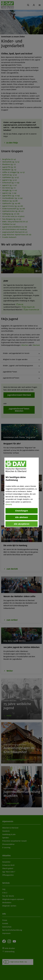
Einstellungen (22, 511)
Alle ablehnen (21, 517)
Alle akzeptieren (22, 524)
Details (9, 504)
